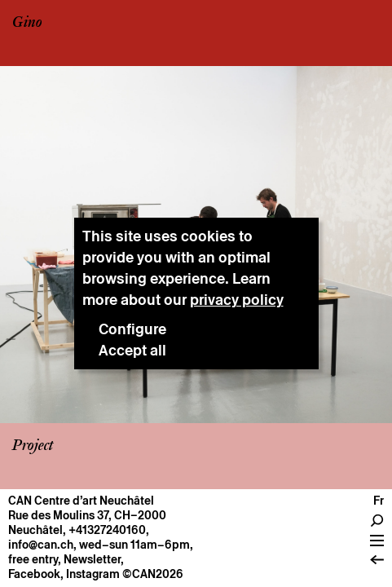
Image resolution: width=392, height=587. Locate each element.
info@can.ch (41, 545)
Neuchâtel (35, 530)
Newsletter (92, 559)
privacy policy (237, 300)
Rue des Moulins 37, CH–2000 (87, 515)
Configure (132, 329)
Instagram (93, 574)
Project (33, 446)
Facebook (34, 574)
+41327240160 (107, 530)
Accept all (132, 350)
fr (379, 501)
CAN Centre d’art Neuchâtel (81, 501)
